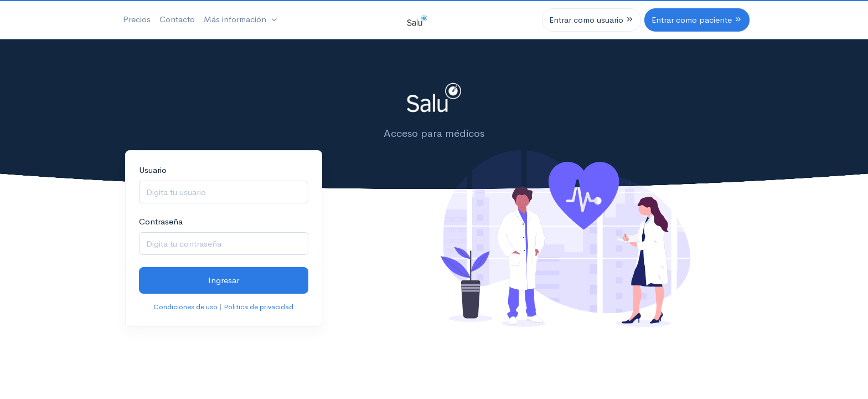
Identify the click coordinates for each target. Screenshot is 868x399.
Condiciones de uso (185, 307)
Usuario (153, 170)
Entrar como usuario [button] (591, 20)
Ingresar (224, 280)
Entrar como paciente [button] (697, 20)
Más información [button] (236, 19)
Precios (137, 19)
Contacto (177, 19)
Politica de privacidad (259, 307)
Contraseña (161, 221)
